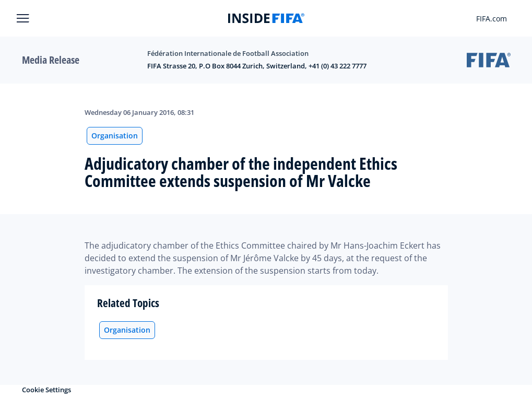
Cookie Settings (46, 390)
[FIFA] (266, 18)
